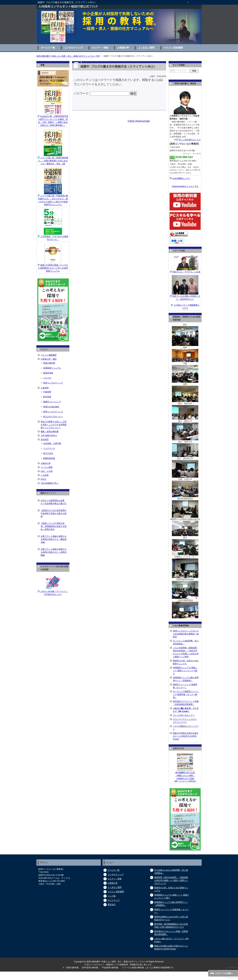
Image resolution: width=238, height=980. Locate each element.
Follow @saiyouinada (139, 121)
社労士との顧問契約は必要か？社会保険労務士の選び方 (54, 502)
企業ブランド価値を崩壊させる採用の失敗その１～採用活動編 (54, 552)
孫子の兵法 (48, 453)
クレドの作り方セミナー (184, 715)
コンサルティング (73, 48)
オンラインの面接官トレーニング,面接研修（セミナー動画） (186, 694)
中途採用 (47, 392)
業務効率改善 (49, 458)
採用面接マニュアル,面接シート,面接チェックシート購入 (185, 671)
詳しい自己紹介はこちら (190, 140)
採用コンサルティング (53, 383)
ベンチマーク (49, 448)
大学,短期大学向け (49, 435)
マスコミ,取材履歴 (173, 48)
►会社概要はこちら (181, 178)
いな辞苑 (45, 475)
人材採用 (45, 388)
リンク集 (112, 896)
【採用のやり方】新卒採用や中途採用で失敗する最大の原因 (54, 513)
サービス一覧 (48, 48)
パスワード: (101, 93)
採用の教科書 (49, 363)
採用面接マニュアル (52, 368)
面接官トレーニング (52, 402)
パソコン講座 (47, 467)
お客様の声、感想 (49, 359)
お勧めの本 (46, 463)
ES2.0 (43, 479)
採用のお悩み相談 (51, 407)
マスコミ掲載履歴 (49, 355)
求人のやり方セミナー (53, 417)
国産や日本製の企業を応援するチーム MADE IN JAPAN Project (186, 736)
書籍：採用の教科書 (50, 432)
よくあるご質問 (146, 48)
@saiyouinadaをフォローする (185, 186)
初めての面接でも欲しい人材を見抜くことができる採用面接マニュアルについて (54, 425)
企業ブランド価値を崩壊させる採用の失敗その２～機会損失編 (54, 539)
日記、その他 (47, 471)
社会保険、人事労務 (52, 443)
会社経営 (45, 439)
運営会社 (112, 905)
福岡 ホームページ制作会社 (185, 781)
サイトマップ (114, 900)
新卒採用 (47, 397)
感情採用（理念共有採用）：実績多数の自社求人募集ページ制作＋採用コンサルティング (171, 880)
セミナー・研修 (100, 48)
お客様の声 (123, 48)
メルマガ (47, 378)
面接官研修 (48, 373)
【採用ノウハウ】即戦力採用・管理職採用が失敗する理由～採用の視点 (54, 526)
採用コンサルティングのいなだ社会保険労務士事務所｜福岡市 (186, 634)
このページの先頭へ (224, 973)
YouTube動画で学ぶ (50, 483)
